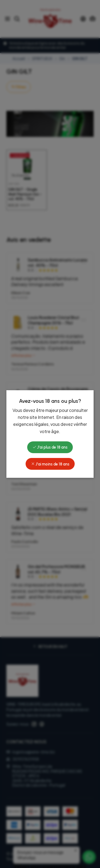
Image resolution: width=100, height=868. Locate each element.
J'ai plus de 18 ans (50, 447)
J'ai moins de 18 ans (50, 464)
